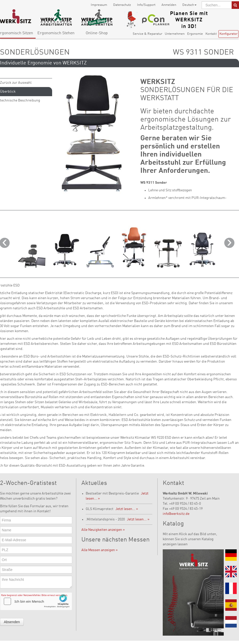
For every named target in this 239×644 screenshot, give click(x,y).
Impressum (99, 5)
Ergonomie (195, 34)
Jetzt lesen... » (127, 509)
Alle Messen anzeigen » (100, 550)
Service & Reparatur (147, 34)
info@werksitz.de (176, 514)
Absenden (12, 622)
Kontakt (211, 34)
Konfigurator (228, 34)
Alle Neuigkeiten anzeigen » (103, 530)
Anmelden (169, 5)
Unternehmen (175, 34)
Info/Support (146, 5)
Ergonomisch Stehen (56, 33)
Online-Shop (97, 33)
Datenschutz (122, 5)
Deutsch (189, 5)
